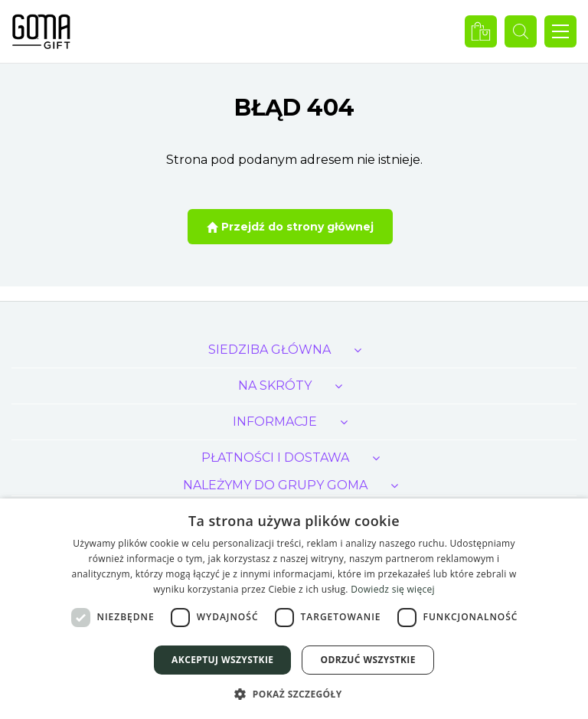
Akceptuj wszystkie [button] (222, 660)
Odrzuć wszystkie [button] (367, 660)
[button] (294, 693)
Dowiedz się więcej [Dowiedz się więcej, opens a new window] (393, 589)
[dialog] (294, 609)
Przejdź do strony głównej (290, 227)
